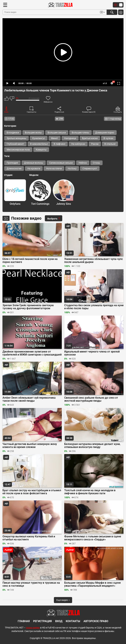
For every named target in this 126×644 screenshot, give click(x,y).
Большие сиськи (57, 133)
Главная (24, 621)
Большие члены (80, 133)
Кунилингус (39, 138)
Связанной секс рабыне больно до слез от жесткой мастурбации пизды (91, 399)
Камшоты (41, 150)
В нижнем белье (39, 144)
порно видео (33, 628)
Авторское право (96, 621)
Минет (55, 138)
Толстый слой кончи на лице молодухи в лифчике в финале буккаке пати (90, 492)
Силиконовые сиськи (61, 163)
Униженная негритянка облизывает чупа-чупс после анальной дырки (94, 261)
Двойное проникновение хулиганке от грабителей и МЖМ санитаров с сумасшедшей (32, 353)
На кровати (34, 168)
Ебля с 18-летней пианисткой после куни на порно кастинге (30, 261)
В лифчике (59, 144)
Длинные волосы (34, 163)
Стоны (96, 163)
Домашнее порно (105, 133)
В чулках (108, 138)
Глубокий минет (15, 144)
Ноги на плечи (54, 168)
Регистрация (43, 621)
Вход (59, 621)
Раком (95, 144)
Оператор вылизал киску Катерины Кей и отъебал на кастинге (29, 538)
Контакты (73, 621)
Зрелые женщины (16, 138)
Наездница (70, 138)
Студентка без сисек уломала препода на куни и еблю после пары (94, 307)
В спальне (110, 144)
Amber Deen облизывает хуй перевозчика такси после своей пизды (29, 399)
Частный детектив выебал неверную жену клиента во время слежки (30, 446)
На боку (72, 168)
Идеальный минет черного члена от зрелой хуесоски (92, 353)
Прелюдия (12, 163)
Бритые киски (90, 138)
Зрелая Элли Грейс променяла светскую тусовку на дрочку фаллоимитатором (28, 307)
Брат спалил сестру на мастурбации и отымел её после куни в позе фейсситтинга (32, 492)
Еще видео (63, 600)
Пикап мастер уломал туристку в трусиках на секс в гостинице (31, 584)
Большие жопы (33, 133)
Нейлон (83, 163)
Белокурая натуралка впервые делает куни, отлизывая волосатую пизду (92, 446)
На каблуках (78, 144)
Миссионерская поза (18, 150)
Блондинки (13, 133)
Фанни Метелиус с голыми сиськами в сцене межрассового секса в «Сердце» (93, 538)
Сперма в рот (90, 168)
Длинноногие (14, 168)
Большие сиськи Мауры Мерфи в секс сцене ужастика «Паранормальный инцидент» (93, 584)
